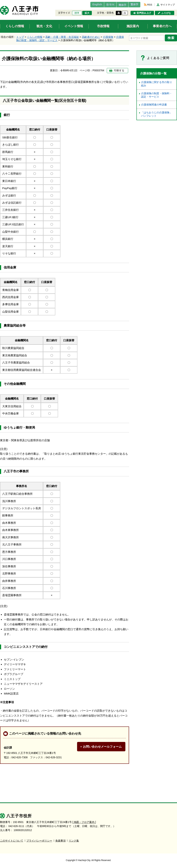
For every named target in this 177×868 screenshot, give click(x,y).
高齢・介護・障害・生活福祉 (62, 37)
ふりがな (166, 13)
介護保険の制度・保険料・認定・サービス (157, 95)
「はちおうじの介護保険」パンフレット (157, 114)
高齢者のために (91, 37)
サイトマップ (168, 5)
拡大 (87, 13)
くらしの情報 (35, 37)
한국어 (104, 5)
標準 (77, 13)
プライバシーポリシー (39, 841)
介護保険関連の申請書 (154, 105)
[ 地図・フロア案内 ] (84, 822)
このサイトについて (12, 841)
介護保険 (108, 37)
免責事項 (60, 841)
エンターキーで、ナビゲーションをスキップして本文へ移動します (0, 2)
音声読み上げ (144, 13)
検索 (172, 37)
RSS (150, 5)
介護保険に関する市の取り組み (157, 84)
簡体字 (119, 5)
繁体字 (133, 5)
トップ (20, 37)
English (89, 5)
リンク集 (74, 841)
